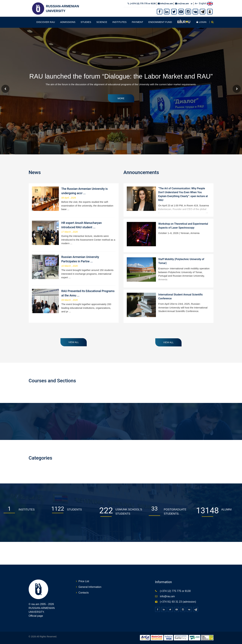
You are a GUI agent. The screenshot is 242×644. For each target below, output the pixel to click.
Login (201, 22)
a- (192, 3)
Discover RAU (46, 22)
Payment (137, 22)
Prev (5, 89)
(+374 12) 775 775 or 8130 (143, 3)
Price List (84, 581)
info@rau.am (167, 3)
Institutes (119, 22)
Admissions (68, 22)
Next (237, 89)
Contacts (84, 593)
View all (74, 342)
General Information (90, 587)
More (121, 98)
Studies (86, 22)
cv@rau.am (183, 3)
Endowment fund (160, 22)
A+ (196, 3)
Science (102, 22)
